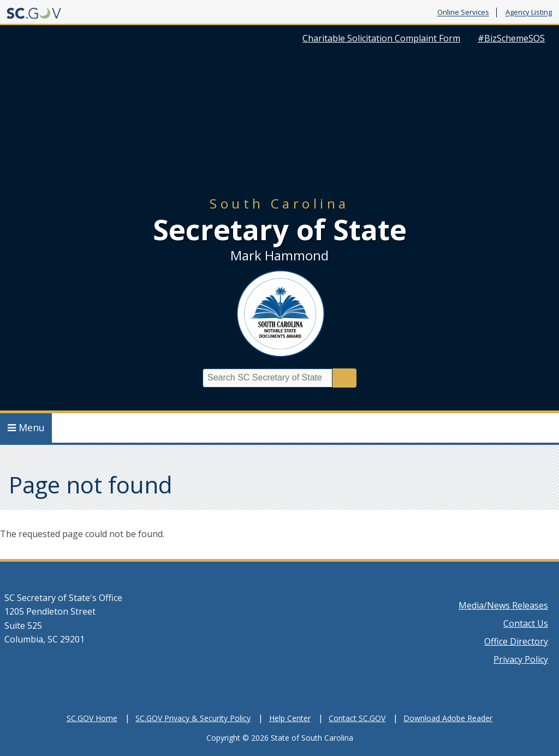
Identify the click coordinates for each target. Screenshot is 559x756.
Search (344, 378)
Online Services (463, 13)
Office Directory (516, 641)
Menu (26, 427)
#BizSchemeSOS (511, 38)
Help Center (290, 718)
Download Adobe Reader (448, 718)
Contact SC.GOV (357, 718)
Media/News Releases (503, 605)
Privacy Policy (521, 659)
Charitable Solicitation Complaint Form (381, 38)
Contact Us (526, 623)
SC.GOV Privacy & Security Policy (193, 718)
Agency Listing (529, 13)
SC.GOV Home (92, 718)
